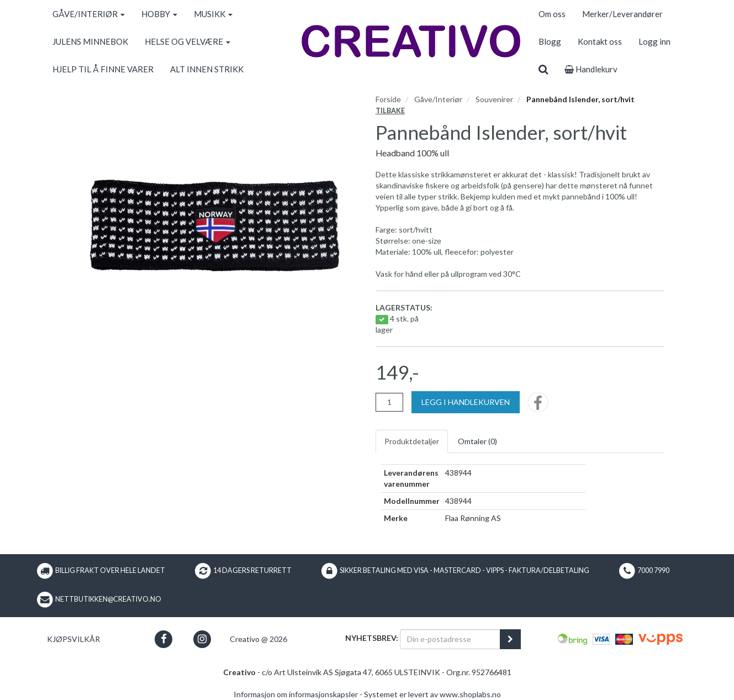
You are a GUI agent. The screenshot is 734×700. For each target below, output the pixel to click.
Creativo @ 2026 (258, 639)
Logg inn (654, 41)
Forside (388, 99)
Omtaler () (477, 441)
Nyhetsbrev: (372, 638)
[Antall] (389, 402)
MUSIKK (213, 14)
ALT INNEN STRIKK (207, 69)
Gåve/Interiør (438, 99)
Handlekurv (591, 69)
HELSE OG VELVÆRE (188, 41)
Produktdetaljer (412, 441)
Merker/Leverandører (622, 14)
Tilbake (390, 111)
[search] (543, 69)
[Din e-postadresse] (450, 639)
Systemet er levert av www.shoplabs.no (432, 694)
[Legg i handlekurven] (466, 402)
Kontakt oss (600, 41)
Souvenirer (494, 99)
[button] (164, 639)
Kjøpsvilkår (73, 639)
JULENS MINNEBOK (90, 41)
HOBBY (159, 14)
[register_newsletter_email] (510, 639)
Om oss (552, 14)
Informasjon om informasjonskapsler (296, 694)
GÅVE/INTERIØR (89, 14)
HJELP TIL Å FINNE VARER (103, 69)
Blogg (550, 41)
